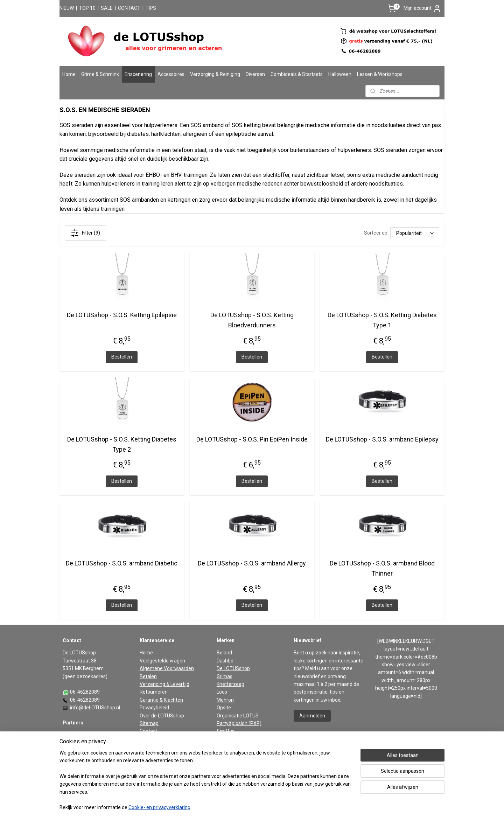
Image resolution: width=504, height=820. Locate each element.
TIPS (151, 8)
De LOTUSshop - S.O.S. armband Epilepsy (382, 439)
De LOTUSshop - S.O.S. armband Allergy (252, 563)
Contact (148, 731)
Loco (222, 692)
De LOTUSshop (233, 668)
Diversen (255, 74)
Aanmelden (312, 716)
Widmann (227, 755)
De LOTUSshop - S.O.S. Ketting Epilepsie (122, 315)
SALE (107, 8)
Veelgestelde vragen (162, 661)
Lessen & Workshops (380, 74)
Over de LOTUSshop (162, 716)
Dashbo (225, 661)
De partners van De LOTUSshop (97, 735)
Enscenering (138, 74)
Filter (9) (85, 233)
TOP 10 (87, 8)
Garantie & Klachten (161, 700)
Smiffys (226, 731)
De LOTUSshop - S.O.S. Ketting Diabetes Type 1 (382, 320)
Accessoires (171, 74)
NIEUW (67, 8)
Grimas (225, 676)
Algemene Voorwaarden (167, 668)
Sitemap (149, 723)
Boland (224, 653)
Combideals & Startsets (297, 74)
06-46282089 (85, 692)
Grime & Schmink (100, 74)
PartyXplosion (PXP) (239, 723)
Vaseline (226, 747)
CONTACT (129, 8)
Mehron (225, 700)
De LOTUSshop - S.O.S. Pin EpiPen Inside (252, 439)
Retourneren (154, 692)
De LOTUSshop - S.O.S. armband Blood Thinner (382, 568)
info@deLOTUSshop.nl (95, 708)
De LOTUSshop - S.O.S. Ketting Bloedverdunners (252, 320)
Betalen (148, 676)
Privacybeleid (154, 708)
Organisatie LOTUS (238, 716)
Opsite (224, 708)
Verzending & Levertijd (164, 684)
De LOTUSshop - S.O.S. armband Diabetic (122, 563)
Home (69, 74)
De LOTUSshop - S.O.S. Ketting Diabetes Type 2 (122, 444)
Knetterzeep (230, 684)
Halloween (340, 74)
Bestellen (122, 357)
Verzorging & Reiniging (215, 74)
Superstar (228, 739)
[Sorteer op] (415, 233)
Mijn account (422, 8)
